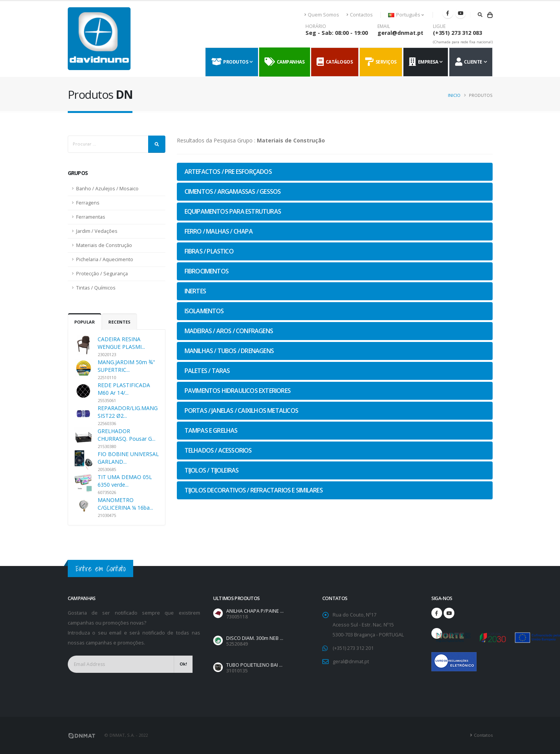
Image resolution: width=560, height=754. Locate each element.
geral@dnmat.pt (400, 33)
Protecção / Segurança (102, 274)
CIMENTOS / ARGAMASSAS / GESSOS (233, 191)
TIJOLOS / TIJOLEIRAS (212, 470)
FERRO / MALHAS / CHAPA (219, 231)
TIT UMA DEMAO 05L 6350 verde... (125, 481)
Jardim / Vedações (97, 231)
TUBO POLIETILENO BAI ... (254, 665)
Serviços (381, 62)
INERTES (195, 291)
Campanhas (284, 62)
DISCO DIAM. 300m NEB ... (255, 638)
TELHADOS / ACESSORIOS (218, 450)
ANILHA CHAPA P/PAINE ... (255, 611)
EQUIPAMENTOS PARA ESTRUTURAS (233, 211)
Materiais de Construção (104, 245)
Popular (85, 322)
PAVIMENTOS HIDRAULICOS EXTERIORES (238, 391)
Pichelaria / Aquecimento (105, 259)
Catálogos (335, 62)
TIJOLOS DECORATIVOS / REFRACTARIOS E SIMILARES (254, 490)
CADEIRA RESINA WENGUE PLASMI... (121, 343)
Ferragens (88, 203)
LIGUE (439, 26)
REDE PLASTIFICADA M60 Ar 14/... (124, 389)
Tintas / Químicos (96, 288)
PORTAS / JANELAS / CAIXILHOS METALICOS (242, 411)
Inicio (454, 95)
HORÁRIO (316, 26)
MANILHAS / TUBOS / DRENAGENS (229, 351)
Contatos (483, 735)
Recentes (119, 322)
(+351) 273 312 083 (457, 33)
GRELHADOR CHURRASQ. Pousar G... (127, 435)
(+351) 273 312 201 (353, 648)
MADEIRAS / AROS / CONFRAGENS (229, 331)
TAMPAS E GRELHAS (211, 430)
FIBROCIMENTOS (207, 271)
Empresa (423, 62)
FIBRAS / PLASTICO (209, 251)
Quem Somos (322, 15)
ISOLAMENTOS (204, 311)
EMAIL (384, 26)
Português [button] (406, 15)
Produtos (230, 62)
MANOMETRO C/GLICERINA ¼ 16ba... (125, 504)
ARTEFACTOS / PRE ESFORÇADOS (228, 172)
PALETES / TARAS (207, 371)
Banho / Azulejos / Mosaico (107, 189)
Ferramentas (91, 217)
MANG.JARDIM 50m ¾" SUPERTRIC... (126, 366)
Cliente (469, 62)
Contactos (360, 15)
